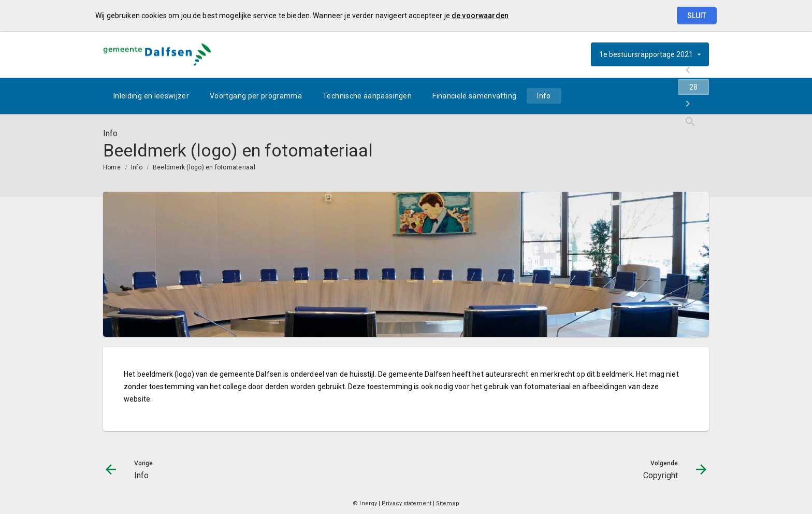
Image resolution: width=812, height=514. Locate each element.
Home (112, 167)
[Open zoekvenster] (697, 96)
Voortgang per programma (256, 96)
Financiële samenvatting (474, 96)
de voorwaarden (480, 16)
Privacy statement (407, 503)
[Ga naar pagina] (647, 96)
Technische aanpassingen (367, 96)
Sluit (697, 16)
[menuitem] (151, 96)
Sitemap (448, 503)
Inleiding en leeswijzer (151, 96)
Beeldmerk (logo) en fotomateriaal (204, 167)
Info (544, 96)
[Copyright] (674, 96)
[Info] (620, 96)
